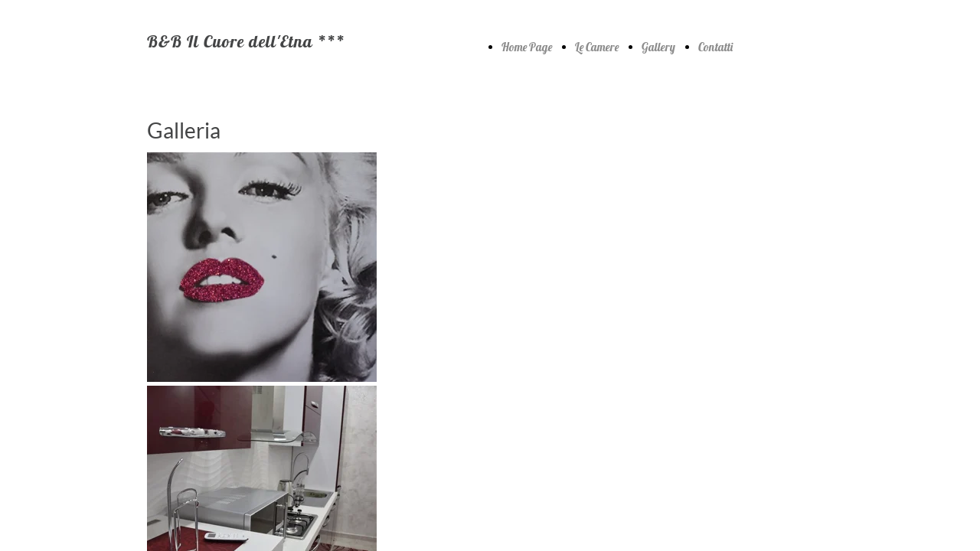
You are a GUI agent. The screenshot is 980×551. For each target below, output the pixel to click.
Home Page (527, 47)
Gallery (658, 47)
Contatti (715, 47)
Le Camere (597, 47)
